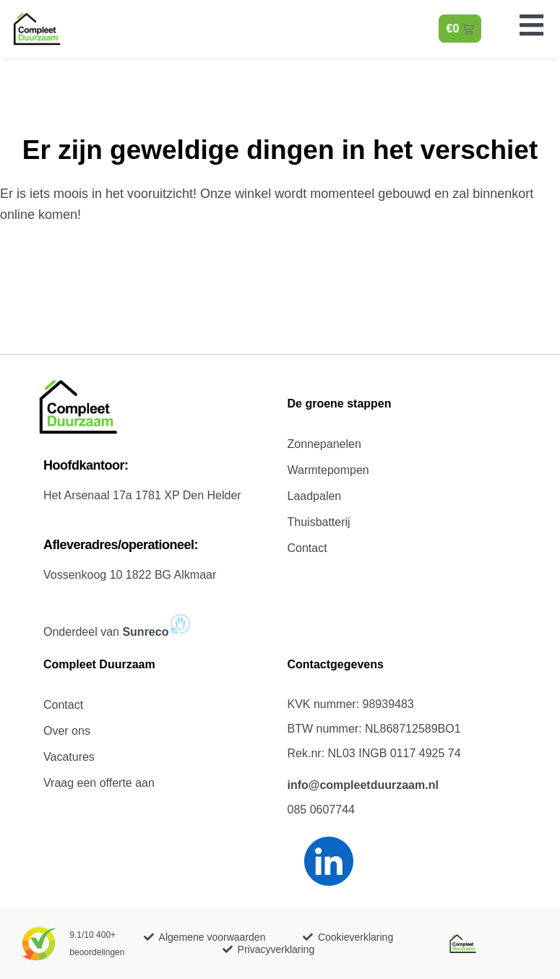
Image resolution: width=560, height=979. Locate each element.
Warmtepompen (328, 470)
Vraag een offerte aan (99, 783)
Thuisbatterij (319, 522)
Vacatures (69, 757)
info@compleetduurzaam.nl (363, 785)
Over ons (67, 731)
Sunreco (158, 632)
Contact (307, 548)
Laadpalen (315, 496)
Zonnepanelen (324, 444)
